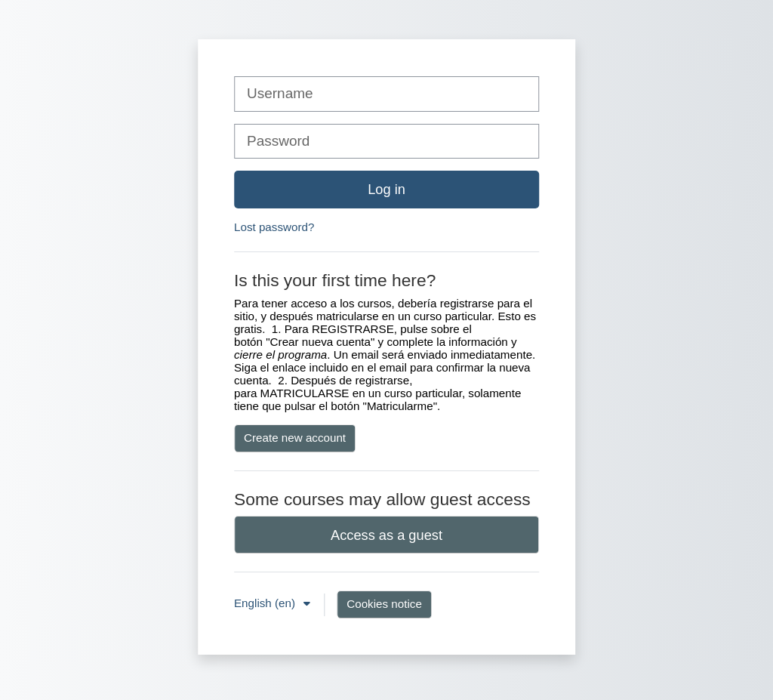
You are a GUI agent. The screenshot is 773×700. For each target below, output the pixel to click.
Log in (386, 189)
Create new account (295, 438)
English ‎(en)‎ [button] (266, 603)
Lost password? (274, 227)
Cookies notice (384, 604)
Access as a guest (386, 535)
